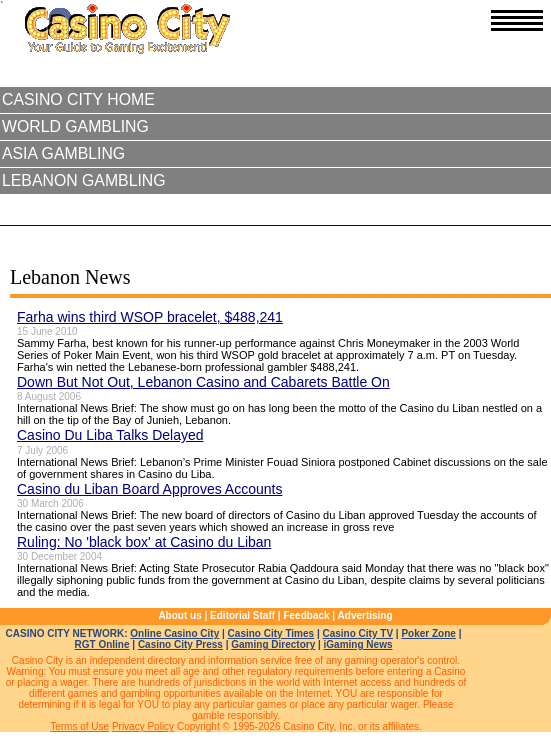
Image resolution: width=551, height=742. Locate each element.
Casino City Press (180, 644)
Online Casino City (174, 633)
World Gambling (75, 126)
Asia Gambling (63, 153)
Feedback (306, 615)
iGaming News (358, 644)
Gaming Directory (273, 644)
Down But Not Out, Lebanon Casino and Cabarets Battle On (203, 382)
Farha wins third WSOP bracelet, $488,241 (150, 317)
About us (179, 615)
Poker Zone (428, 633)
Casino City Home (78, 99)
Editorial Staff (242, 615)
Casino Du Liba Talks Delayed (110, 435)
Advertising (365, 615)
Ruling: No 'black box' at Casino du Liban (144, 542)
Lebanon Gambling (84, 180)
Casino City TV (357, 633)
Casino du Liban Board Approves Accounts (149, 489)
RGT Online (102, 644)
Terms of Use (79, 726)
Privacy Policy (143, 726)
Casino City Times (271, 633)
